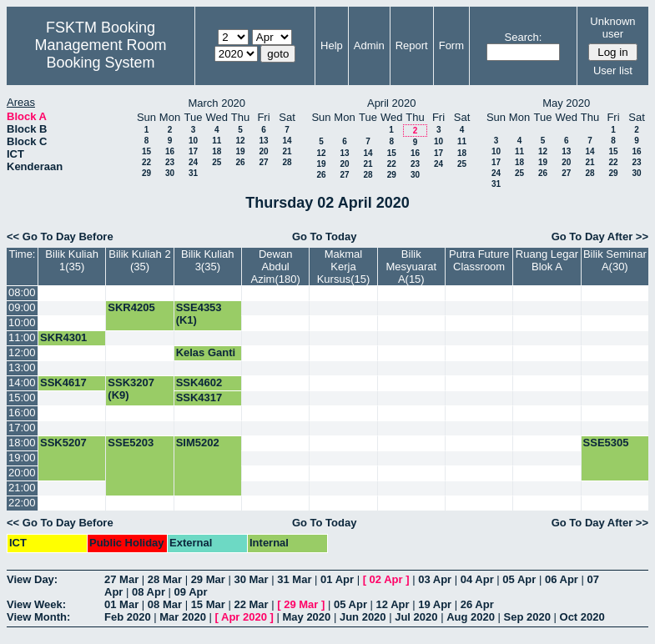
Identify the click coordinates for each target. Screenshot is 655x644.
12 (240, 141)
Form (451, 45)
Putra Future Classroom (479, 260)
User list (613, 70)
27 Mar (121, 579)
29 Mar (208, 579)
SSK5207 (63, 443)
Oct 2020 (582, 617)
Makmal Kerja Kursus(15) (344, 267)
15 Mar (208, 604)
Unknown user (612, 28)
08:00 (22, 292)
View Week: (36, 604)
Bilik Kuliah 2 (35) (139, 260)
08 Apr (149, 592)
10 (193, 141)
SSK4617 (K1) (63, 389)
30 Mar (251, 579)
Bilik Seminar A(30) (615, 260)
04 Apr (477, 579)
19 (240, 151)
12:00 (22, 352)
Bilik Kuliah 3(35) (208, 260)
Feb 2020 (128, 617)
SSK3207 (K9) (131, 389)
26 (240, 162)
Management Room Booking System (100, 54)
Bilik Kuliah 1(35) (72, 260)
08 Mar (165, 604)
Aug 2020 (471, 617)
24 (193, 162)
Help (332, 45)
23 (170, 162)
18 (217, 151)
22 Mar (251, 604)
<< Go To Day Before (60, 236)
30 (170, 173)
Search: (524, 37)
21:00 (22, 488)
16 (170, 151)
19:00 (22, 458)
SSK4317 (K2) (199, 404)
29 (146, 173)
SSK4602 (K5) (199, 389)
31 (193, 173)
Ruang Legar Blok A (547, 260)
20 (263, 151)
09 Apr (191, 592)
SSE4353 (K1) (199, 314)
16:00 (22, 413)
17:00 (22, 428)
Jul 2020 (416, 617)
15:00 (22, 397)
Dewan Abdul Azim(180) (276, 267)
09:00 (22, 307)
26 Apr (477, 604)
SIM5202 (198, 443)
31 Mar (294, 579)
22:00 (22, 503)
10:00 (22, 322)
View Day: (32, 579)
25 (217, 162)
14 (287, 141)
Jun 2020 (363, 617)
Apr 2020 (244, 617)
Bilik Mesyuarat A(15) (411, 267)
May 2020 (306, 617)
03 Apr (435, 579)
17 (193, 151)
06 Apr (562, 579)
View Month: (38, 617)
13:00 (22, 367)
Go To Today (325, 236)
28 (287, 162)
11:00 (22, 337)
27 (263, 162)
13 (263, 141)
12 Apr (393, 604)
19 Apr (435, 604)
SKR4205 (131, 307)
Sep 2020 (527, 617)
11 (217, 141)
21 (287, 151)
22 (146, 162)
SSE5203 (131, 443)
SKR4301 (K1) (63, 344)
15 (146, 151)
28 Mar (165, 579)
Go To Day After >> (600, 236)
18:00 (22, 443)
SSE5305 (606, 443)
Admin (369, 45)
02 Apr (386, 579)
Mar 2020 (183, 617)
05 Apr (519, 579)
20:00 (22, 473)
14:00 (22, 382)
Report (412, 45)
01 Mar (121, 604)
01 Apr (337, 579)
